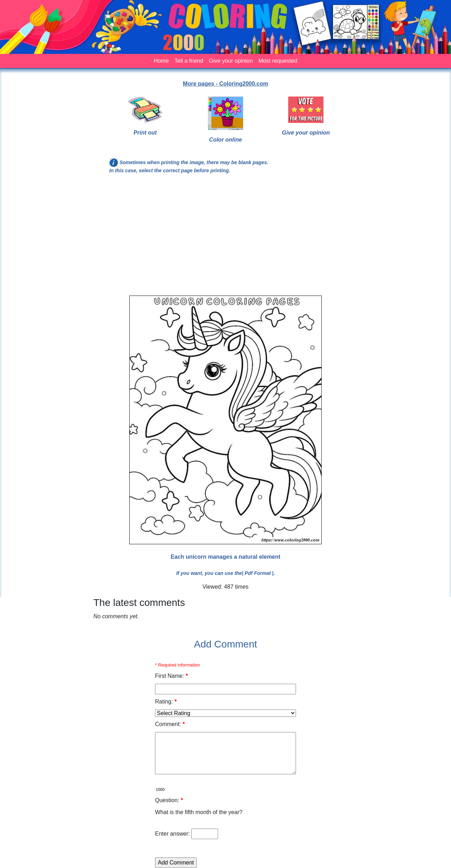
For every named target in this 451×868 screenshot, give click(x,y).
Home (161, 61)
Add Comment (226, 644)
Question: (169, 800)
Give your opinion (231, 61)
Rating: (166, 702)
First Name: (171, 676)
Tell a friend (189, 61)
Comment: (170, 724)
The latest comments (139, 603)
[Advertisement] (225, 238)
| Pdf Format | (258, 573)
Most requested (278, 61)
